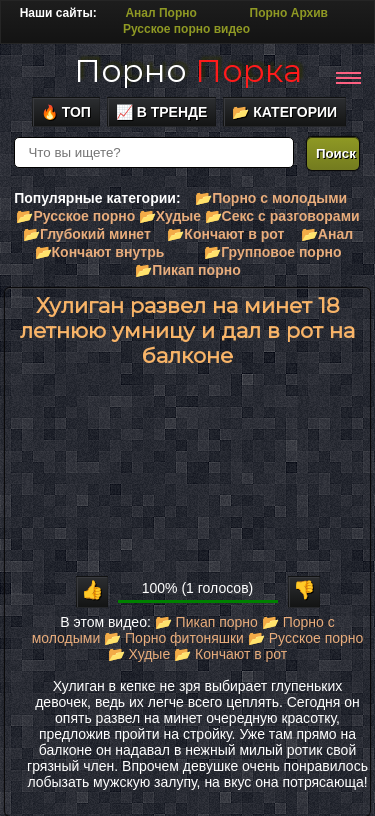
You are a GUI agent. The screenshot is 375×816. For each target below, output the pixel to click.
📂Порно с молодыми (271, 198)
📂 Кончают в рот (230, 654)
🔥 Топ (66, 112)
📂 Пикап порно (206, 622)
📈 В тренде (162, 112)
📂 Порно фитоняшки (174, 638)
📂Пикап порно (187, 270)
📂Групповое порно (272, 252)
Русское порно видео (186, 29)
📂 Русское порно (306, 638)
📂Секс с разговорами (282, 216)
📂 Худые (139, 654)
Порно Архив (289, 13)
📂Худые (170, 216)
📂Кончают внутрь (100, 252)
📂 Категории (284, 112)
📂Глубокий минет (87, 234)
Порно (188, 70)
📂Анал (327, 234)
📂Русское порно (75, 216)
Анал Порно (160, 13)
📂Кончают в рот (225, 234)
